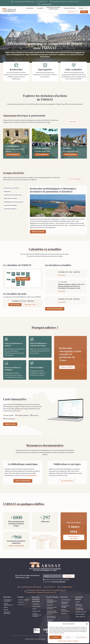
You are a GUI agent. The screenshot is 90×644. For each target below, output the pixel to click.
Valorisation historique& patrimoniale (54, 8)
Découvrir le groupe (38, 232)
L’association (31, 8)
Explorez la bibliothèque (16, 546)
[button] (87, 624)
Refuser (68, 637)
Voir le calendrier (23, 279)
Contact (81, 8)
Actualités (41, 8)
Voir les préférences (81, 637)
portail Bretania (32, 475)
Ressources (73, 12)
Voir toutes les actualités (55, 309)
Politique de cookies (62, 641)
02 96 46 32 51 (43, 2)
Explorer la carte (10, 424)
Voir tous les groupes (75, 179)
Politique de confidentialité (73, 641)
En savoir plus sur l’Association (74, 537)
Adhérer (84, 12)
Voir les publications (67, 481)
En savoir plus (72, 122)
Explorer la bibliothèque (23, 481)
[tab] (12, 188)
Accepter (55, 637)
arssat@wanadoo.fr (66, 587)
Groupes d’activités (70, 8)
